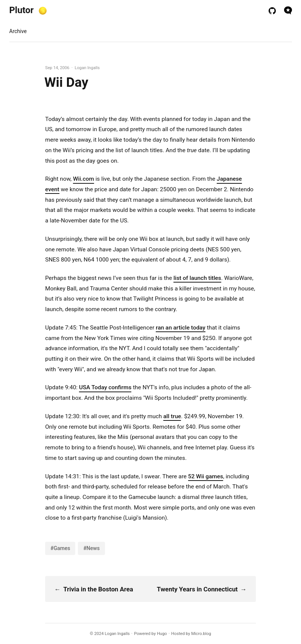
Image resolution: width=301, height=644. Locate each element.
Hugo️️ (162, 634)
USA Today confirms (105, 387)
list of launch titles (197, 278)
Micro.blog (201, 634)
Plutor (22, 10)
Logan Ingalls (117, 634)
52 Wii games (206, 476)
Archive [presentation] (18, 31)
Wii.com (84, 179)
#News (91, 548)
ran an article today (181, 328)
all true (172, 416)
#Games (60, 548)
